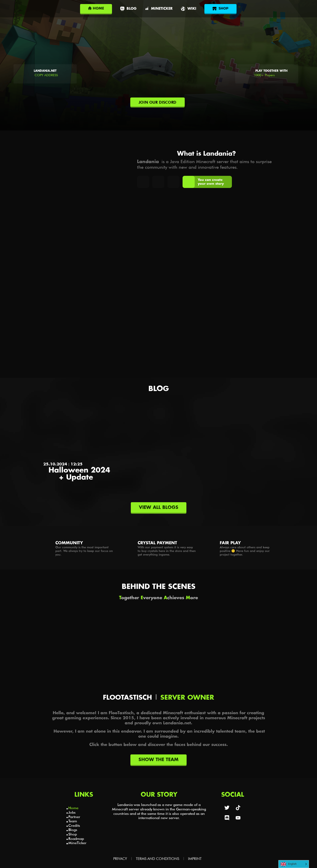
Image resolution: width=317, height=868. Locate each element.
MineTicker (77, 843)
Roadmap (76, 839)
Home (73, 808)
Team (73, 821)
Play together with (271, 71)
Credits (74, 825)
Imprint (195, 859)
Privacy (120, 859)
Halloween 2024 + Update (79, 474)
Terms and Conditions (157, 859)
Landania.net (45, 71)
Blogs (73, 830)
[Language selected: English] (294, 864)
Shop (73, 834)
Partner (74, 817)
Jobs (72, 812)
